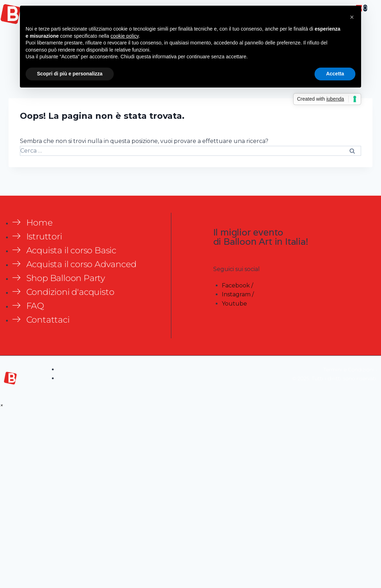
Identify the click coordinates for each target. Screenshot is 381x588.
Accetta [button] (335, 74)
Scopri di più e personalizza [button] (70, 74)
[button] (2, 405)
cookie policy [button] (125, 36)
